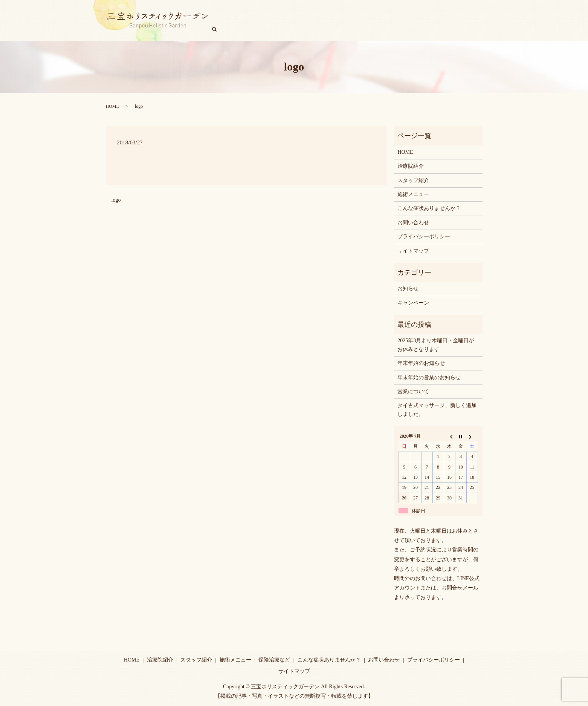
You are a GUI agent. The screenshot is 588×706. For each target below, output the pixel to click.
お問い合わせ (413, 223)
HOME (244, 21)
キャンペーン (452, 21)
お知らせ (408, 289)
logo (116, 200)
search (481, 20)
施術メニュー (345, 21)
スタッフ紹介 (307, 21)
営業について (413, 391)
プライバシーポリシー (424, 237)
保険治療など (274, 660)
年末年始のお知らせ (421, 363)
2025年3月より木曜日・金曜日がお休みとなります (436, 345)
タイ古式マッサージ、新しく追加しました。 (437, 410)
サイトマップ (413, 251)
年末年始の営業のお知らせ (429, 378)
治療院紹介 (271, 21)
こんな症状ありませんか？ (398, 21)
